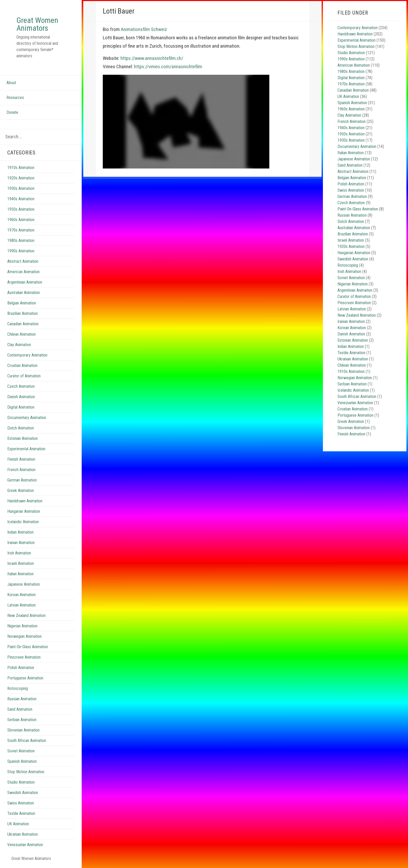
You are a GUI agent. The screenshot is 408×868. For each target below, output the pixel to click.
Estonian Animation (23, 438)
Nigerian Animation (22, 626)
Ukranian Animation (23, 834)
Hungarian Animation (24, 511)
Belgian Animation (22, 303)
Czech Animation (21, 386)
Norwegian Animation (24, 636)
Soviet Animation (21, 751)
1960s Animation (21, 220)
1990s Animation (21, 251)
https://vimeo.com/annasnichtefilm (168, 67)
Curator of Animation (24, 376)
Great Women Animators (37, 24)
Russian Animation (22, 699)
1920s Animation (21, 178)
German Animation (22, 480)
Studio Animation (21, 782)
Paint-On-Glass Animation (28, 647)
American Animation (23, 272)
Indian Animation (20, 532)
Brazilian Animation (23, 313)
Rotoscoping (18, 688)
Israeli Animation (21, 563)
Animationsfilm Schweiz (144, 29)
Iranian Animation (21, 543)
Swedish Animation (23, 793)
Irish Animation (19, 553)
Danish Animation (21, 397)
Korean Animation (21, 595)
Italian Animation (20, 574)
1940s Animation (21, 199)
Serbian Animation (22, 720)
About (11, 83)
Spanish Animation (22, 761)
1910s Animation (21, 168)
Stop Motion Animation (26, 772)
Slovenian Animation (23, 730)
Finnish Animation (21, 459)
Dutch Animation (21, 428)
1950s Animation (21, 209)
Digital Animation (21, 407)
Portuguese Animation (25, 678)
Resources (15, 98)
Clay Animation (19, 345)
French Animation (21, 470)
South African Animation (27, 741)
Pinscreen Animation (24, 657)
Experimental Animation (26, 449)
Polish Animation (21, 668)
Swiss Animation (21, 803)
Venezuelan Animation (25, 845)
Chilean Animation (21, 334)
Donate (12, 112)
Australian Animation (24, 293)
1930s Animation (21, 188)
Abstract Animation (23, 261)
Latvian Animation (21, 605)
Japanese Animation (24, 584)
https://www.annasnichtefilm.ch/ (152, 58)
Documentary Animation (27, 418)
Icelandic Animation (23, 522)
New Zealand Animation (26, 616)
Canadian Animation (23, 324)
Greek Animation (21, 491)
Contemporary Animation (27, 355)
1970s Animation (21, 230)
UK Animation (18, 824)
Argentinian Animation (25, 282)
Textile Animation (21, 813)
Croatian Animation (22, 366)
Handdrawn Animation (25, 501)
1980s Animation (21, 241)
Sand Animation (20, 709)
